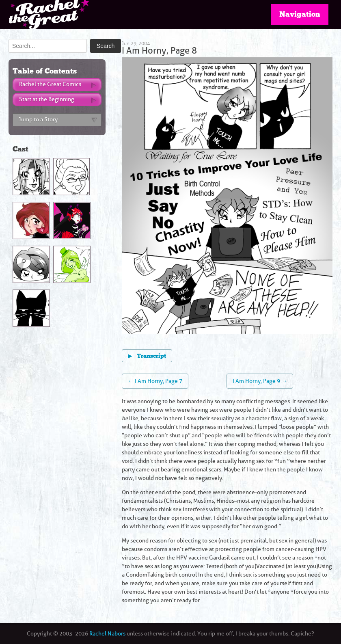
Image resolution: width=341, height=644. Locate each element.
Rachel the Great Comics (50, 84)
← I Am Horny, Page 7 (155, 381)
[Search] (48, 46)
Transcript (147, 356)
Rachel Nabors (107, 634)
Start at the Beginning (47, 99)
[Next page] (280, 197)
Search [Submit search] (106, 46)
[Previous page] (174, 197)
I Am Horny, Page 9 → (260, 381)
